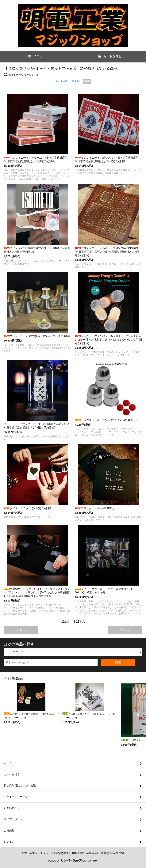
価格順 (75, 81)
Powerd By (73, 861)
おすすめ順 (61, 81)
